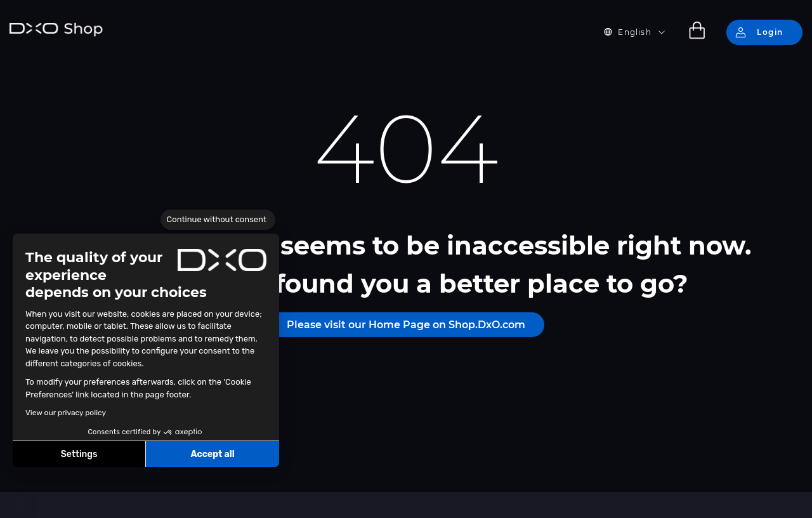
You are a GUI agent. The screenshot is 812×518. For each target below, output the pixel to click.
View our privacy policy (66, 413)
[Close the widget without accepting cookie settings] (218, 220)
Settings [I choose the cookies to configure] (79, 454)
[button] (19, 504)
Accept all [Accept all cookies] (212, 454)
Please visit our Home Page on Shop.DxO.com (406, 325)
